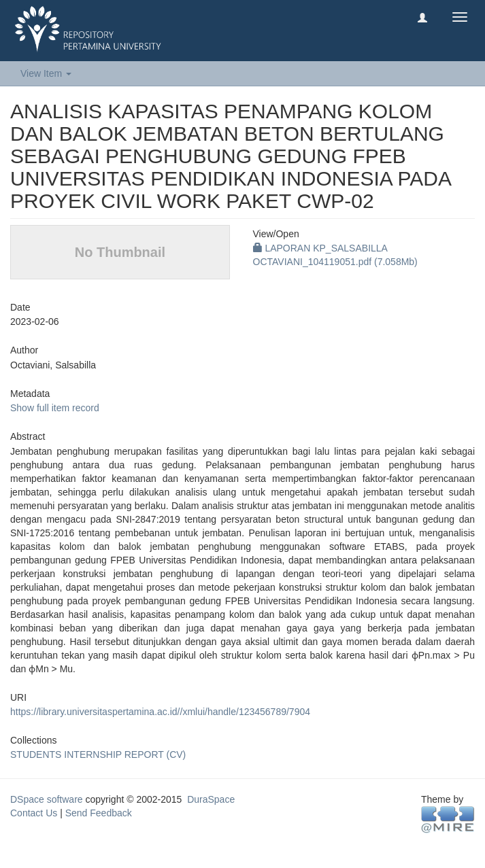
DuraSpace (211, 799)
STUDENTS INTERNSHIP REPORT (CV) (98, 754)
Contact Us (34, 813)
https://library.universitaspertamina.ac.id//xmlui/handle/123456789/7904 (160, 712)
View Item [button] (46, 73)
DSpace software (47, 799)
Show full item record (55, 408)
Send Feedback (99, 813)
